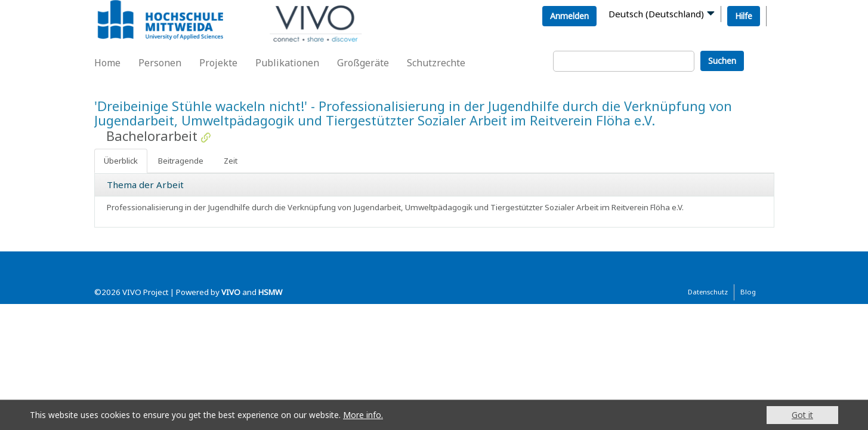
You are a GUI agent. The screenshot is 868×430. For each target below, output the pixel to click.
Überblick (121, 161)
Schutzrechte (436, 63)
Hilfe (744, 16)
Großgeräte (363, 63)
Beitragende (181, 161)
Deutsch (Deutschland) (656, 14)
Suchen (722, 61)
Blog (748, 292)
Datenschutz (708, 292)
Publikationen (287, 63)
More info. (363, 415)
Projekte (218, 63)
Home (107, 63)
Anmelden (569, 16)
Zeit (231, 161)
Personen (160, 63)
